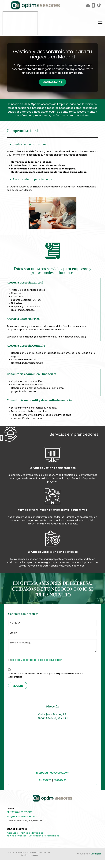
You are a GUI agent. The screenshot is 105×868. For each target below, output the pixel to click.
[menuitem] (14, 833)
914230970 (45, 780)
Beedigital (96, 854)
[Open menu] (100, 23)
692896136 (60, 780)
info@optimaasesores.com (52, 773)
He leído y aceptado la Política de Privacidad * (37, 660)
